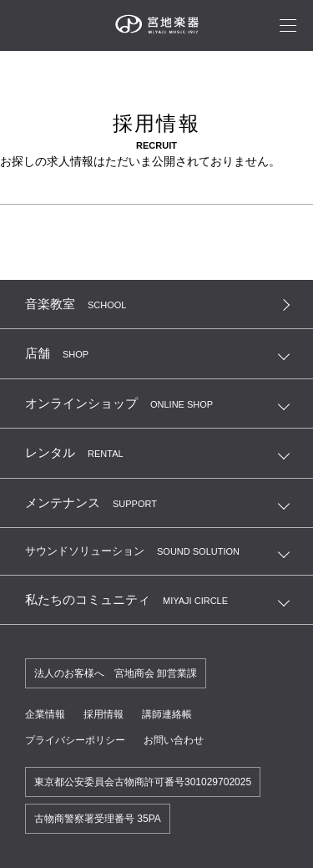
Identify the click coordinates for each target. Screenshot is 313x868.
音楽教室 (76, 304)
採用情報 (103, 714)
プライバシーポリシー (75, 740)
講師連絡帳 (167, 714)
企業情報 (45, 714)
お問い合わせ (174, 740)
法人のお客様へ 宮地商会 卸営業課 (116, 673)
